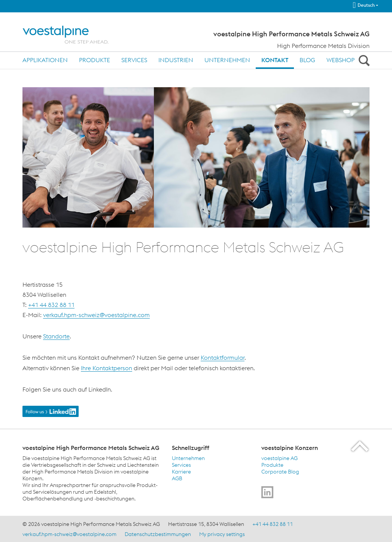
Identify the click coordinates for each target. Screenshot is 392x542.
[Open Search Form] (363, 60)
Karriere (181, 472)
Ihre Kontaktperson (107, 368)
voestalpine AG (279, 458)
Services (134, 60)
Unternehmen (227, 60)
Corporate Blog (280, 472)
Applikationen (45, 60)
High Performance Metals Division (323, 46)
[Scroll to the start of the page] (360, 446)
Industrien (176, 60)
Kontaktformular (223, 357)
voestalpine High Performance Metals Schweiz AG (291, 34)
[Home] (72, 35)
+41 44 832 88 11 (51, 305)
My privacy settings (222, 534)
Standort (55, 336)
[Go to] (267, 492)
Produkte (95, 60)
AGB (177, 478)
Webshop (341, 60)
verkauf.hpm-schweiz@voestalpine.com (96, 315)
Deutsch (364, 5)
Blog (307, 60)
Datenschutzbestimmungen (158, 534)
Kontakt (275, 60)
